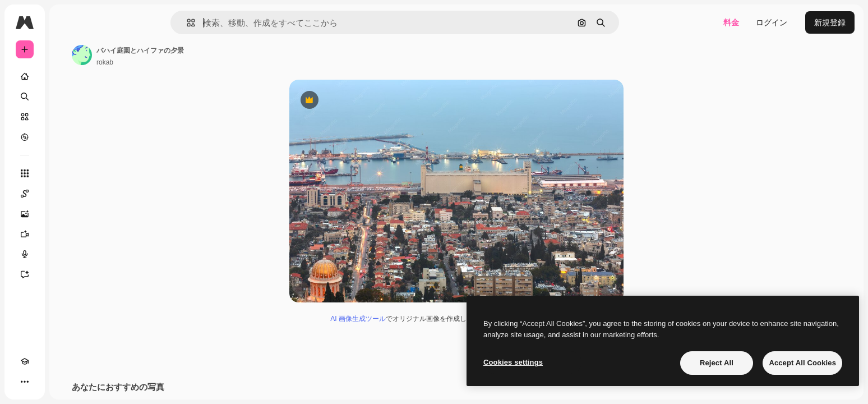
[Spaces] (67, 194)
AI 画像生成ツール (401, 320)
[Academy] (25, 382)
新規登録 (830, 22)
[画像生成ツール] (67, 214)
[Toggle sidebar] (110, 22)
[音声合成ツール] (67, 254)
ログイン (772, 22)
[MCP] (65, 382)
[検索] (67, 97)
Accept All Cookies (802, 363)
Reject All (717, 363)
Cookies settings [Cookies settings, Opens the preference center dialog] (513, 362)
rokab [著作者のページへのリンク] (190, 62)
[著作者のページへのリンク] (167, 55)
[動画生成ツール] (67, 234)
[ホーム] (67, 76)
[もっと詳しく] (67, 137)
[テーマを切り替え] (45, 382)
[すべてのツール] (67, 173)
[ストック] (67, 117)
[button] (229, 23)
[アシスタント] (67, 274)
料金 (731, 22)
